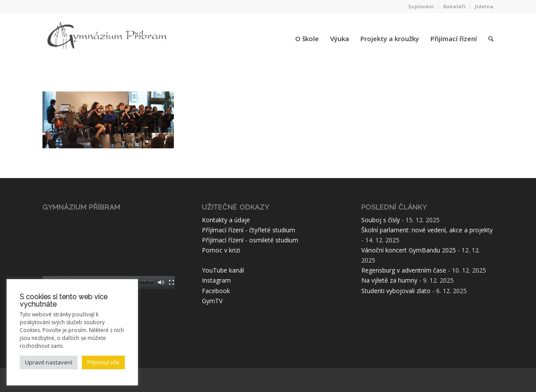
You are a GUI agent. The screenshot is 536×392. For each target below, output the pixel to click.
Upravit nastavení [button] (49, 362)
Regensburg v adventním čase (404, 270)
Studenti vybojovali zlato (396, 291)
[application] (109, 252)
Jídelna (484, 6)
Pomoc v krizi (221, 250)
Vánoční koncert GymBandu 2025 (409, 250)
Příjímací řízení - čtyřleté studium (249, 230)
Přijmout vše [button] (103, 362)
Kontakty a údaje (226, 220)
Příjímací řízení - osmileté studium (250, 240)
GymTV (212, 301)
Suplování (421, 6)
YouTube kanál (223, 270)
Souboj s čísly (381, 220)
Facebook (216, 291)
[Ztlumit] (161, 283)
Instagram (216, 280)
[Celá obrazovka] (171, 283)
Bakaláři (454, 6)
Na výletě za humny (389, 280)
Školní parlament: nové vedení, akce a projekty (427, 230)
